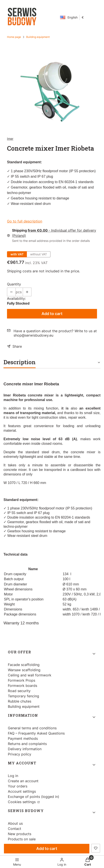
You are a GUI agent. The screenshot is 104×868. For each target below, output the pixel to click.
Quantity (14, 284)
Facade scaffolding (24, 665)
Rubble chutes (20, 701)
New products (20, 834)
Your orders (18, 786)
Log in (13, 776)
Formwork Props (22, 680)
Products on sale (22, 839)
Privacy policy (20, 754)
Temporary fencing (23, 696)
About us (15, 823)
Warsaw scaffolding (24, 670)
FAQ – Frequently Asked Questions (36, 733)
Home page (14, 37)
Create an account (23, 781)
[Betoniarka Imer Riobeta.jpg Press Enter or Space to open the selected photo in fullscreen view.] (52, 92)
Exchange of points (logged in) (34, 797)
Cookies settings (22, 802)
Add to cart (52, 314)
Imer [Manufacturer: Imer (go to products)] (10, 139)
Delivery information (25, 749)
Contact (15, 829)
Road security (19, 691)
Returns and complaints (27, 744)
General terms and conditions (32, 728)
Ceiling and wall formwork (30, 675)
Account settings (22, 791)
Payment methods (23, 738)
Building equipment (38, 37)
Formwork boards (23, 686)
